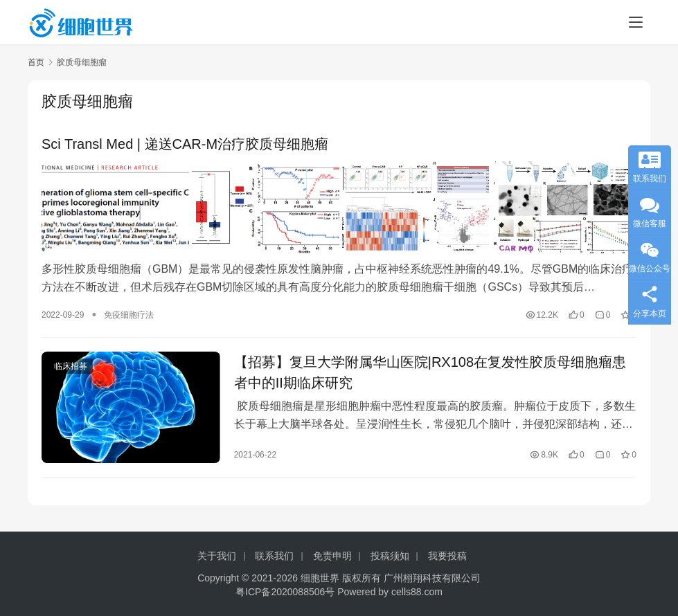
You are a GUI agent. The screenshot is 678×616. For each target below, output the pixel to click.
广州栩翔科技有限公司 (432, 578)
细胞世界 (320, 578)
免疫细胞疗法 (129, 314)
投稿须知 (390, 556)
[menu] (636, 22)
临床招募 (71, 365)
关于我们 (217, 556)
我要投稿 (447, 556)
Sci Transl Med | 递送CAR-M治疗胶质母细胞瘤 (185, 144)
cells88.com (417, 592)
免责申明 (332, 556)
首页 (36, 62)
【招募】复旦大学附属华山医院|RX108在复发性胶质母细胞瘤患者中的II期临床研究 (430, 371)
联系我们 (274, 556)
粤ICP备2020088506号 (285, 592)
